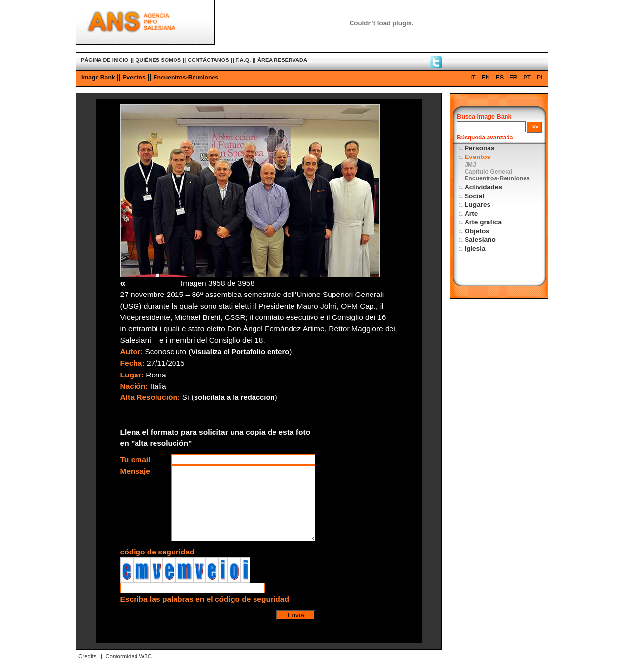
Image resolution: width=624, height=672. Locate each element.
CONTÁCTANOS (208, 60)
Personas (480, 148)
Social (474, 196)
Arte (471, 213)
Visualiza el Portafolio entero (240, 352)
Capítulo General (488, 172)
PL (540, 78)
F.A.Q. (243, 60)
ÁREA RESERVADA (282, 60)
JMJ (470, 165)
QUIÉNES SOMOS (158, 60)
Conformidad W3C (128, 656)
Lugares (478, 205)
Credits (87, 656)
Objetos (477, 231)
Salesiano (480, 240)
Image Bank (98, 78)
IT (473, 78)
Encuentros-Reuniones (186, 78)
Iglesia (475, 248)
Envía (296, 615)
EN (486, 78)
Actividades (483, 187)
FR (513, 78)
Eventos (134, 78)
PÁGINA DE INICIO (105, 60)
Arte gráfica (483, 222)
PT (527, 78)
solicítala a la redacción (234, 397)
